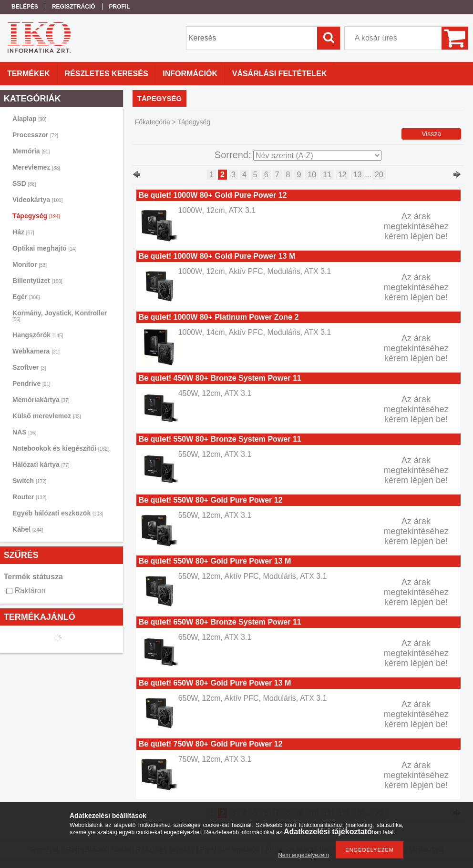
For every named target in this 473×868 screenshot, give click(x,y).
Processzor (35, 135)
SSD (24, 183)
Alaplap (29, 119)
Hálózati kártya (41, 464)
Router (29, 497)
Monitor (30, 264)
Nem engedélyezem (303, 855)
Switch (29, 481)
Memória (31, 151)
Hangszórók (38, 335)
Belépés (25, 7)
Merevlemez (36, 167)
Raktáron (30, 590)
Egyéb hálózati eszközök (58, 513)
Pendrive (31, 384)
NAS (24, 432)
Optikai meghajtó (44, 248)
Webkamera (36, 351)
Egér (26, 297)
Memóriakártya (41, 400)
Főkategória (153, 122)
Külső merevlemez (47, 416)
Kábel (28, 529)
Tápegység (36, 216)
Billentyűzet (37, 281)
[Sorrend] (317, 156)
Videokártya (37, 200)
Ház (23, 232)
